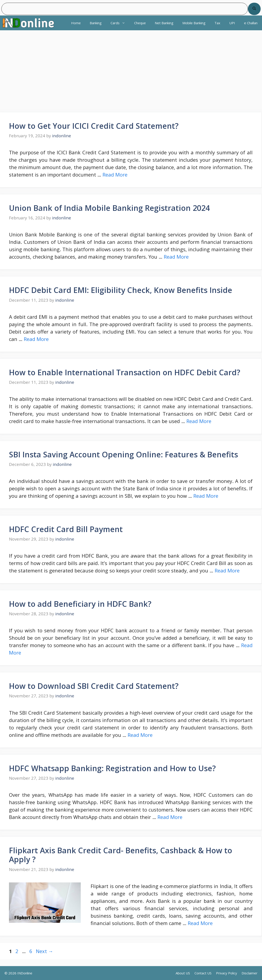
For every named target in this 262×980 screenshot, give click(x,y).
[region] (131, 73)
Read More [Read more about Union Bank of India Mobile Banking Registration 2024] (176, 257)
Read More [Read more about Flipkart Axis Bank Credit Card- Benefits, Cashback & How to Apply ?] (200, 923)
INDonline (25, 973)
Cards (120, 23)
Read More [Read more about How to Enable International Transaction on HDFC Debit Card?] (199, 421)
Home (76, 23)
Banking (96, 23)
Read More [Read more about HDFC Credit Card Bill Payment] (227, 570)
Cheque (140, 23)
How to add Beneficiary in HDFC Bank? (80, 604)
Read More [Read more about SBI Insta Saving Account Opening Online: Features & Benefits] (206, 496)
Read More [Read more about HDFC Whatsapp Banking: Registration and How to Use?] (170, 817)
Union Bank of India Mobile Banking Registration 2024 (109, 208)
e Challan (251, 23)
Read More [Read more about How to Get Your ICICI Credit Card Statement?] (115, 175)
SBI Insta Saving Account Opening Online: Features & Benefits (123, 454)
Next (45, 951)
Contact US (203, 973)
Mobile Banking (194, 23)
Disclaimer (250, 973)
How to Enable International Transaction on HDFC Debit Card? (125, 372)
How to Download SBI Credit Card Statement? (94, 686)
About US (183, 973)
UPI (232, 23)
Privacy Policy (227, 973)
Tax (217, 23)
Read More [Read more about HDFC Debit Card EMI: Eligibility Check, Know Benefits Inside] (36, 339)
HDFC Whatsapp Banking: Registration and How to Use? (112, 768)
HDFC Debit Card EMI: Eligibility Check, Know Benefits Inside (121, 290)
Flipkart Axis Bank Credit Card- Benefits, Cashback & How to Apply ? (121, 855)
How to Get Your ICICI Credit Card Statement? (94, 126)
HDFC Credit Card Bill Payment (66, 529)
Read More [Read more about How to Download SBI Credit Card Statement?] (140, 735)
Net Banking (164, 23)
